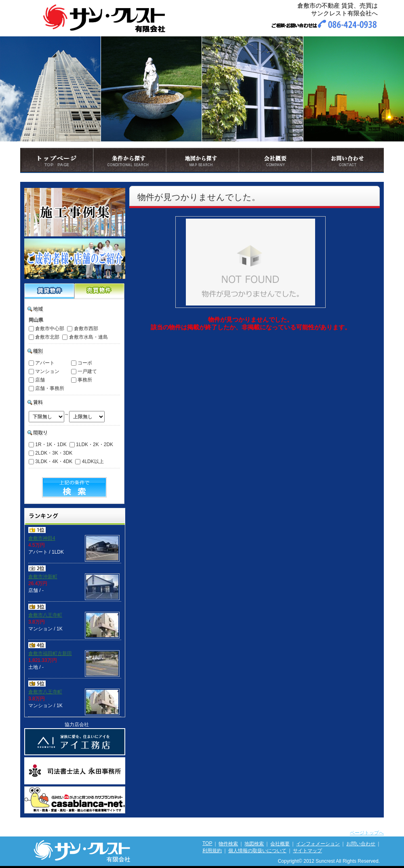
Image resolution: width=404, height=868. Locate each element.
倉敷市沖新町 (43, 577)
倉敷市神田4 (42, 538)
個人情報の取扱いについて (257, 851)
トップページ (37, 178)
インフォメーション (318, 844)
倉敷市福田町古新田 (50, 653)
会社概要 (280, 844)
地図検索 (254, 844)
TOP (207, 843)
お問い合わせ (361, 844)
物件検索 (228, 844)
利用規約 (212, 851)
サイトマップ (307, 851)
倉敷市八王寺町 (45, 615)
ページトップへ (367, 833)
